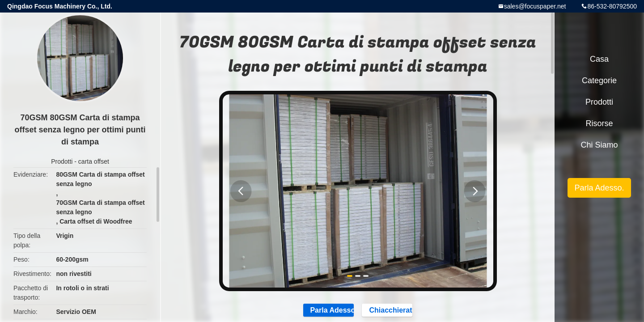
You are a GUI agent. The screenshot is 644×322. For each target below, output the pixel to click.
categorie (599, 80)
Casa (599, 59)
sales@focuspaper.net (535, 6)
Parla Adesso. (599, 188)
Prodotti (62, 161)
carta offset (94, 161)
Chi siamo (599, 145)
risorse (599, 123)
